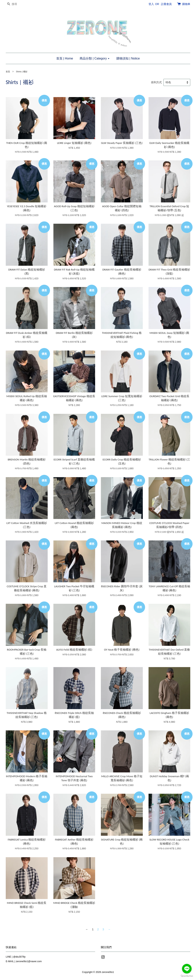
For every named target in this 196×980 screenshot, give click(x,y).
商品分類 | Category (95, 58)
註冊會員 (166, 4)
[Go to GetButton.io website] (187, 976)
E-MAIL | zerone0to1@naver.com (24, 961)
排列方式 (156, 82)
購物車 (186, 4)
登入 (151, 4)
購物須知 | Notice (128, 58)
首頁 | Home (65, 58)
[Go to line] (187, 969)
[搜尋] (17, 4)
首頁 (8, 72)
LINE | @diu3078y (16, 957)
